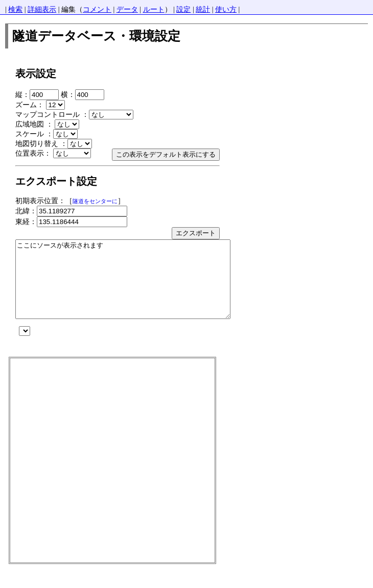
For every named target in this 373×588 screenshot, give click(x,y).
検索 (15, 9)
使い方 (226, 9)
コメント (97, 9)
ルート (154, 9)
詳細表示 (42, 9)
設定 (183, 9)
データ (127, 9)
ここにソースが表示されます (136, 287)
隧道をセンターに (95, 201)
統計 (203, 9)
